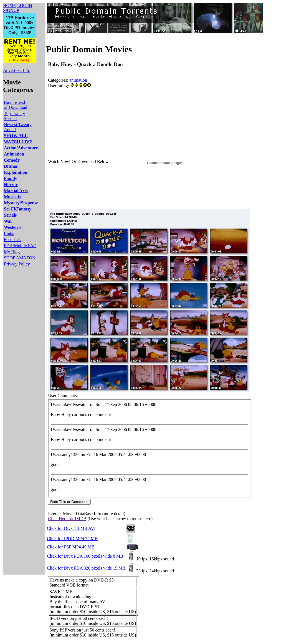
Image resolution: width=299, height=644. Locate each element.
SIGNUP (11, 10)
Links (9, 233)
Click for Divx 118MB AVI (71, 528)
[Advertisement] (149, 104)
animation (78, 80)
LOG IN (25, 5)
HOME (10, 5)
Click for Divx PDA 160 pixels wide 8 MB (85, 556)
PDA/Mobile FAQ (20, 246)
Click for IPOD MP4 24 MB (72, 539)
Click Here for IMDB (67, 519)
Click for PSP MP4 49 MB (71, 547)
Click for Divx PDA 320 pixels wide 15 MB (86, 568)
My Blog (12, 252)
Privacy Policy (17, 264)
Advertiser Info (17, 70)
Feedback (12, 240)
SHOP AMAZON (20, 258)
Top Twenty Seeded (14, 116)
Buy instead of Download (16, 105)
